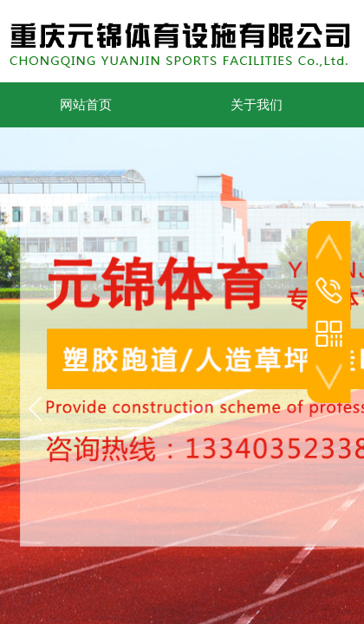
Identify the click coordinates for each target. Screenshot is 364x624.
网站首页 (86, 105)
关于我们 (257, 105)
